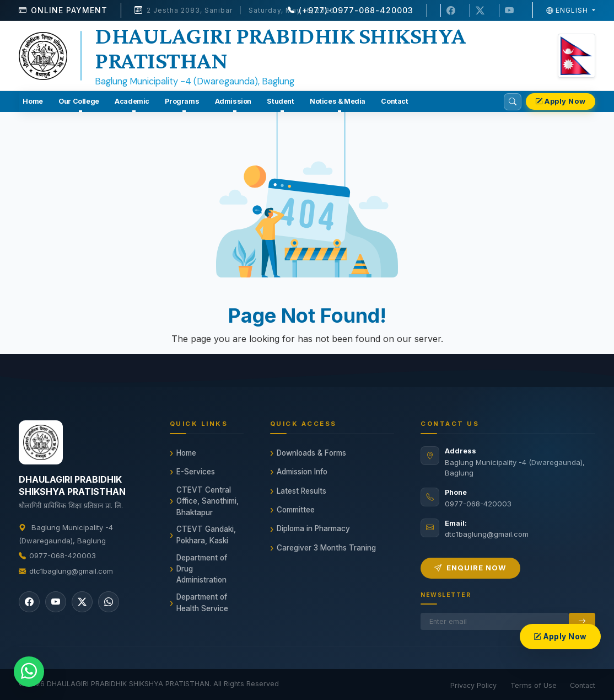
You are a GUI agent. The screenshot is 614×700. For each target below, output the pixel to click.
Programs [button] (182, 101)
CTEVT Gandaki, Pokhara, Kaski (206, 535)
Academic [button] (132, 101)
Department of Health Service (202, 602)
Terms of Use (534, 685)
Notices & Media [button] (338, 101)
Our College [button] (79, 101)
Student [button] (280, 101)
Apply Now (561, 101)
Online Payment (69, 10)
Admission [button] (233, 101)
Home (33, 101)
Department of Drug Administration (202, 569)
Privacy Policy (473, 685)
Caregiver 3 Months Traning (326, 548)
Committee (296, 510)
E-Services (196, 472)
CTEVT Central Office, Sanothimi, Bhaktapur (208, 501)
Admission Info (302, 472)
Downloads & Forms (311, 453)
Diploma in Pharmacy (313, 528)
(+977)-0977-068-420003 (356, 10)
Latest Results (301, 491)
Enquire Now (470, 568)
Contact (394, 101)
